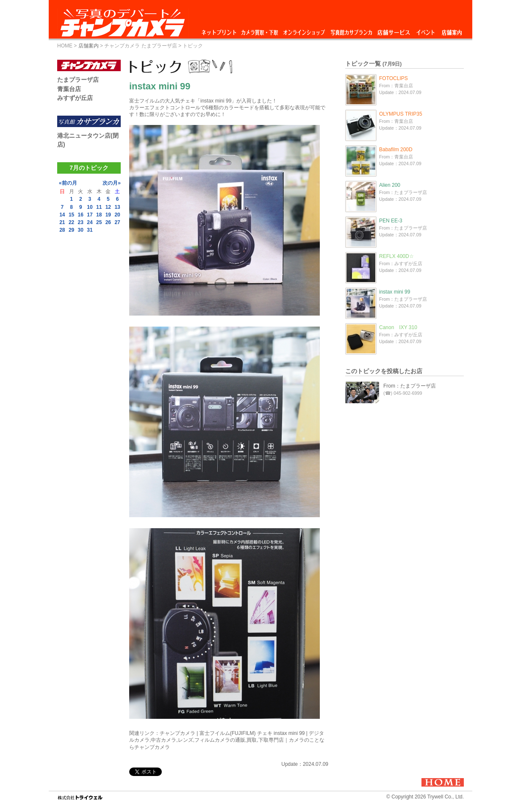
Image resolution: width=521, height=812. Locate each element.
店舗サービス (394, 30)
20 (117, 215)
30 (81, 230)
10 (90, 207)
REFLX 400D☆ (396, 256)
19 (108, 215)
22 (71, 222)
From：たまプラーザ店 (410, 386)
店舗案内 (452, 30)
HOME (65, 46)
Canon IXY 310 (398, 327)
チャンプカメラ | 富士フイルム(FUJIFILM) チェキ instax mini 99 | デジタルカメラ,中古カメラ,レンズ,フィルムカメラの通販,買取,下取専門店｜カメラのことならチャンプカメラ (227, 740)
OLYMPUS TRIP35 (401, 114)
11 (99, 207)
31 (90, 230)
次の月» (112, 183)
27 (117, 222)
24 (90, 222)
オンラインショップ (303, 30)
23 (81, 222)
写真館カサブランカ (351, 30)
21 (62, 222)
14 (62, 215)
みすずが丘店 (75, 98)
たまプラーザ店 (78, 80)
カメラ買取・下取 (260, 30)
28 (62, 230)
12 (108, 207)
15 (71, 215)
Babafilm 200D (396, 150)
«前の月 (68, 183)
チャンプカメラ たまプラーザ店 (140, 46)
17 (90, 215)
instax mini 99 (395, 292)
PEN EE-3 (391, 221)
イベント (426, 30)
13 (117, 207)
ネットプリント (220, 30)
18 (99, 215)
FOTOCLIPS (394, 78)
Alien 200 (390, 185)
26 (108, 222)
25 (99, 222)
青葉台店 (69, 89)
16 (81, 215)
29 (71, 230)
